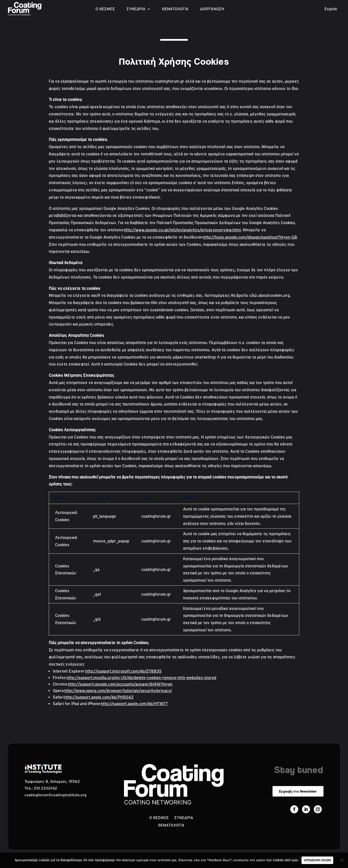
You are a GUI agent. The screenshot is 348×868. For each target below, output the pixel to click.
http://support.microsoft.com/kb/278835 (123, 671)
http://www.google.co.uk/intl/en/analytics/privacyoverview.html (182, 230)
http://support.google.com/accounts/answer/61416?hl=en (120, 684)
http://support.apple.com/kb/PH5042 (99, 697)
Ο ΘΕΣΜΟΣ (105, 9)
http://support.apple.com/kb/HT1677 (134, 704)
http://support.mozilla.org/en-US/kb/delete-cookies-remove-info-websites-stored (141, 678)
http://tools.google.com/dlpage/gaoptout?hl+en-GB (250, 237)
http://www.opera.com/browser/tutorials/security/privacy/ (118, 691)
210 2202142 (45, 788)
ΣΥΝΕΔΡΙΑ (136, 9)
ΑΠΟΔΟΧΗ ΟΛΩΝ (317, 860)
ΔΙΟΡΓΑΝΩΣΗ (212, 9)
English (331, 9)
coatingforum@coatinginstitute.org (55, 795)
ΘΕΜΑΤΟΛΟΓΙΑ (175, 9)
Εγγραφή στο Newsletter (298, 791)
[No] (342, 860)
